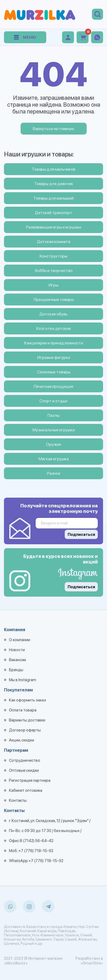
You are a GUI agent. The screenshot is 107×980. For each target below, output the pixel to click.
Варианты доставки (27, 720)
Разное (54, 473)
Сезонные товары (54, 372)
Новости (17, 650)
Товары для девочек (54, 184)
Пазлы (53, 415)
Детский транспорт (54, 213)
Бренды (16, 670)
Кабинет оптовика (26, 790)
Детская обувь (53, 314)
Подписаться (81, 587)
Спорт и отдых (53, 401)
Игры (53, 285)
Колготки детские (53, 328)
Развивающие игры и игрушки (54, 227)
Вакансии (17, 660)
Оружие (53, 444)
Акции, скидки (22, 740)
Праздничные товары (54, 300)
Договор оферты (25, 730)
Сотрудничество (25, 760)
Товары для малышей (53, 198)
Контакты (18, 800)
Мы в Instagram (23, 680)
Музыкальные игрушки (54, 430)
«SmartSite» (92, 963)
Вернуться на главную (53, 129)
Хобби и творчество (54, 271)
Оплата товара (23, 710)
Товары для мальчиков (53, 169)
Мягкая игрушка (54, 459)
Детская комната (54, 242)
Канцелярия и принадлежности (54, 343)
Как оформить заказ (27, 700)
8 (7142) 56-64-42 (37, 841)
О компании (20, 640)
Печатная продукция (53, 386)
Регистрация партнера (30, 780)
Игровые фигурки (54, 357)
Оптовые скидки (24, 770)
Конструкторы (53, 256)
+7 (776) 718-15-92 (36, 851)
